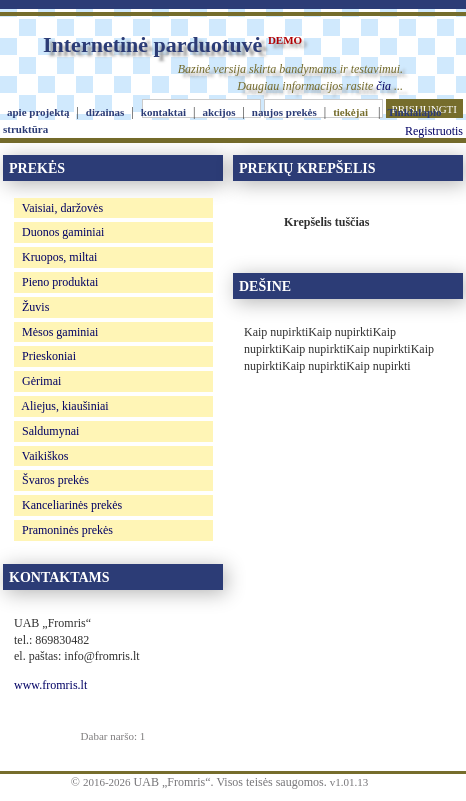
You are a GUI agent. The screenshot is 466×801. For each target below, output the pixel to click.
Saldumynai (50, 431)
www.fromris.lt (50, 685)
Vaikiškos (45, 456)
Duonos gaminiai (63, 232)
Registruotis (434, 131)
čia (383, 86)
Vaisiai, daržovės (62, 208)
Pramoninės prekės (67, 530)
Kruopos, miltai (59, 257)
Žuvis (35, 307)
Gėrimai (41, 381)
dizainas (105, 112)
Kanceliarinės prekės (72, 505)
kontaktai (163, 112)
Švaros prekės (55, 480)
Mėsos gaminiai (60, 332)
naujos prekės (284, 112)
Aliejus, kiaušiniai (64, 406)
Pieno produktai (60, 282)
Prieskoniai (49, 356)
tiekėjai (350, 112)
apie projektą (38, 112)
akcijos (218, 112)
